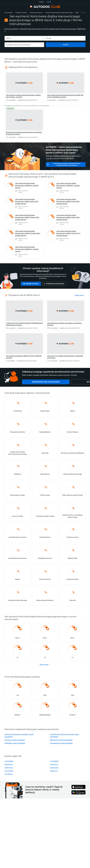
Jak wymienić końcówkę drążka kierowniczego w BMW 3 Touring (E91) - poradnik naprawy (69, 233)
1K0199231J (54, 764)
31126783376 (9, 771)
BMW (77, 13)
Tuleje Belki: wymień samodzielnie (15, 743)
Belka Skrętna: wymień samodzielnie (61, 740)
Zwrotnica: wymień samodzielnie (15, 740)
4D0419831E (9, 764)
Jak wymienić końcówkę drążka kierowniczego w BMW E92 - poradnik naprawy (27, 249)
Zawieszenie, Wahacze (36, 13)
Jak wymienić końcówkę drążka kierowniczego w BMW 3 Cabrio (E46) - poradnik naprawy (68, 217)
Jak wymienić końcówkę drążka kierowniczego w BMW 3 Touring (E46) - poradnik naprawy (27, 217)
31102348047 (54, 761)
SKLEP (41, 2)
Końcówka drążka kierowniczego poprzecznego (59, 13)
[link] (24, 87)
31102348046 (9, 761)
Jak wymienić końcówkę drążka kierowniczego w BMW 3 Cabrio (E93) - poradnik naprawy (27, 201)
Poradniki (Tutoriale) (21, 13)
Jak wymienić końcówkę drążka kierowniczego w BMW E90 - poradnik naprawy (68, 185)
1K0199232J (9, 774)
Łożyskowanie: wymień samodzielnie (61, 743)
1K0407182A (9, 768)
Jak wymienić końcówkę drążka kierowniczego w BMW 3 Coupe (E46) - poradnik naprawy (68, 201)
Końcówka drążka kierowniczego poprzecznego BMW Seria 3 (67, 164)
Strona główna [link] (9, 13)
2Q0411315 (54, 771)
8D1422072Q (54, 768)
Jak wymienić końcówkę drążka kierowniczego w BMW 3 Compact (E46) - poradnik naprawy (28, 233)
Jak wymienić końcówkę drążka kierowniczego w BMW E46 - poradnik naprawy (27, 185)
